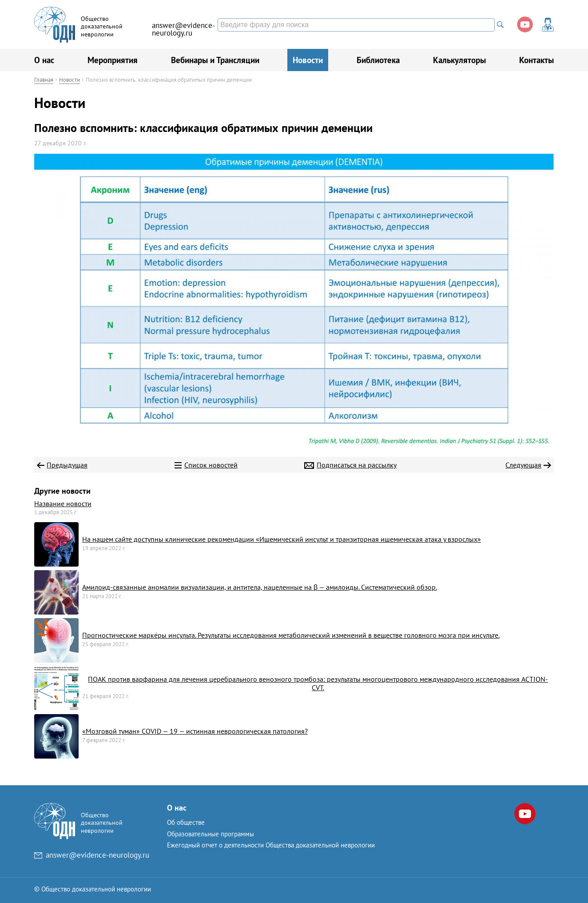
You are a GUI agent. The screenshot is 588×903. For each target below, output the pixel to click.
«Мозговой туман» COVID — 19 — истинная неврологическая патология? (195, 731)
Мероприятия (113, 60)
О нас (44, 60)
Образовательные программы (211, 834)
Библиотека (378, 60)
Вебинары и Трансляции (215, 60)
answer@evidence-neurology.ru (183, 29)
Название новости (63, 503)
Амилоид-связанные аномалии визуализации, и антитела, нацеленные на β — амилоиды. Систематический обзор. (260, 587)
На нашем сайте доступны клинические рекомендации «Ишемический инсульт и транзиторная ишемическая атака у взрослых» (282, 539)
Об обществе (186, 822)
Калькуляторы (459, 60)
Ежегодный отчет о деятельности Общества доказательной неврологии (271, 845)
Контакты (536, 60)
